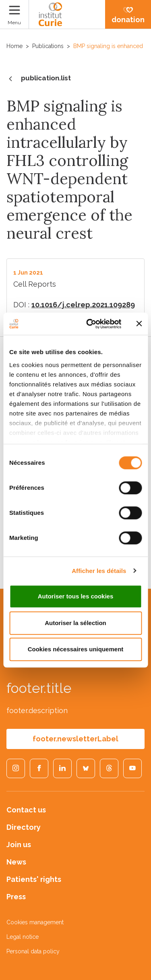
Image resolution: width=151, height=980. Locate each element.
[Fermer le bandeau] (139, 324)
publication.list (39, 79)
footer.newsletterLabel (75, 739)
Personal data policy (33, 951)
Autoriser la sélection (75, 623)
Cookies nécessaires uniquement (76, 649)
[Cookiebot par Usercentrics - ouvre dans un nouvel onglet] (90, 324)
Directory (24, 827)
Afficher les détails (99, 571)
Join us (19, 845)
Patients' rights (34, 879)
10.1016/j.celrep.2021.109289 (83, 305)
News (16, 862)
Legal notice (23, 937)
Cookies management (35, 922)
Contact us (26, 810)
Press (16, 897)
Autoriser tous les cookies (76, 596)
